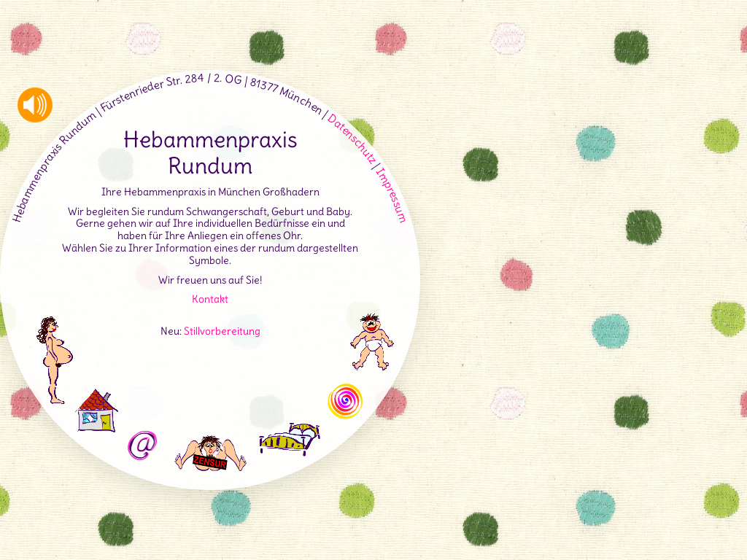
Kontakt (210, 299)
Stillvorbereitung (222, 331)
